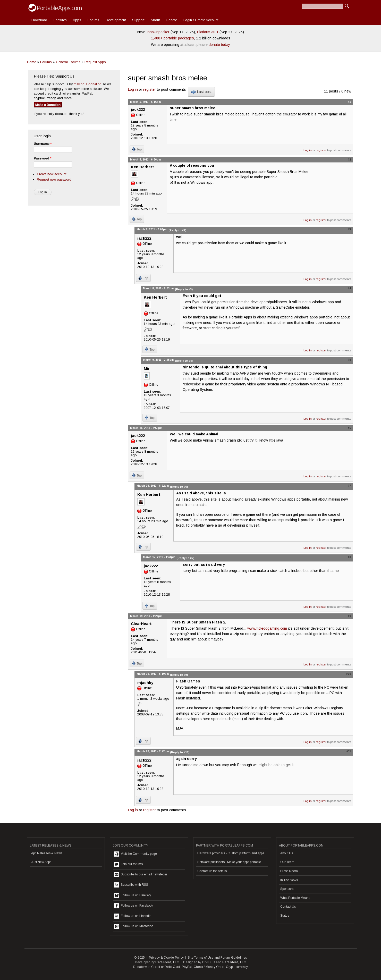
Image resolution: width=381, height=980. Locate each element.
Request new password (54, 179)
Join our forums (128, 864)
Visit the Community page (136, 854)
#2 (349, 159)
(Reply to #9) (179, 675)
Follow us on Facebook (134, 906)
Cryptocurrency (237, 967)
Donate (171, 20)
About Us (287, 853)
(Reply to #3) (184, 289)
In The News (289, 880)
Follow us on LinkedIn (133, 916)
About (155, 20)
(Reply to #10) (180, 752)
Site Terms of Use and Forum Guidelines (217, 958)
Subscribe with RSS (131, 885)
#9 (349, 616)
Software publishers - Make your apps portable (229, 862)
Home (32, 62)
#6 (349, 428)
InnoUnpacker (158, 32)
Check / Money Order (209, 967)
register (150, 89)
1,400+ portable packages (172, 38)
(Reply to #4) (184, 361)
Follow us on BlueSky (133, 895)
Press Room (289, 871)
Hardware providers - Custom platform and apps (231, 853)
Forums (93, 20)
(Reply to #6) (179, 487)
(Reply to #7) (185, 558)
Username (43, 144)
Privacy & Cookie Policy (166, 958)
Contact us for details (212, 871)
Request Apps (95, 62)
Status (285, 916)
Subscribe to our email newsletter (141, 875)
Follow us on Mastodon (134, 926)
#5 (349, 360)
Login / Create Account (201, 20)
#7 (349, 486)
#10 (349, 674)
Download (39, 20)
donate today (219, 45)
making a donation (88, 84)
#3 (349, 229)
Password (43, 158)
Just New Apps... (42, 862)
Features (60, 20)
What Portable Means (295, 898)
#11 (349, 751)
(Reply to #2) (177, 230)
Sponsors (287, 889)
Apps (77, 20)
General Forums (68, 62)
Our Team (287, 862)
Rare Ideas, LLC (167, 962)
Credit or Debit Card (166, 967)
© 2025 (139, 958)
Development (116, 20)
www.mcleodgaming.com (267, 628)
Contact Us (288, 907)
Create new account (52, 174)
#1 (349, 102)
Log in (133, 89)
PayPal (187, 967)
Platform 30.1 (208, 32)
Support (138, 20)
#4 (349, 288)
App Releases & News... (48, 853)
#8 (349, 557)
